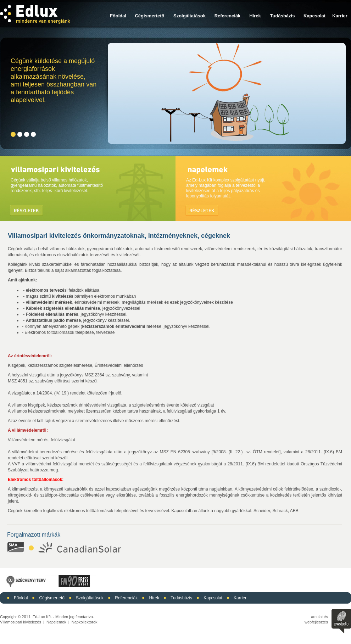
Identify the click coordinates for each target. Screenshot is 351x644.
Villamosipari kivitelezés (21, 622)
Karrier (340, 16)
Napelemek (56, 622)
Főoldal (118, 16)
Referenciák (228, 16)
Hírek (255, 16)
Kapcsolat (314, 16)
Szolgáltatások (190, 16)
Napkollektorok (85, 622)
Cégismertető (149, 16)
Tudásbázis (283, 16)
